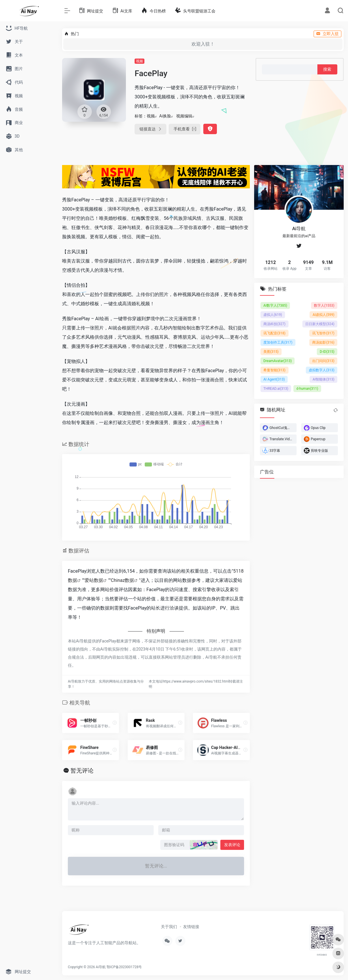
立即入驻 (327, 34)
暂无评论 (82, 771)
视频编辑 (184, 116)
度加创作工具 (278, 342)
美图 (271, 351)
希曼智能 (275, 370)
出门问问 (323, 361)
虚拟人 (273, 314)
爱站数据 (94, 580)
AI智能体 (323, 379)
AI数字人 (275, 305)
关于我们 (169, 927)
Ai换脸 (165, 116)
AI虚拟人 (323, 314)
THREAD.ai (276, 388)
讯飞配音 (275, 333)
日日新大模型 (320, 324)
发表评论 (232, 845)
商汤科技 (275, 324)
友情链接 (191, 927)
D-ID (327, 351)
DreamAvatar (278, 361)
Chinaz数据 (123, 580)
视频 (139, 61)
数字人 (324, 305)
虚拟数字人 (322, 370)
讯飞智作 (323, 333)
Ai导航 (101, 967)
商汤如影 (323, 342)
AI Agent (274, 379)
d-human (307, 388)
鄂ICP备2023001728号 (124, 967)
